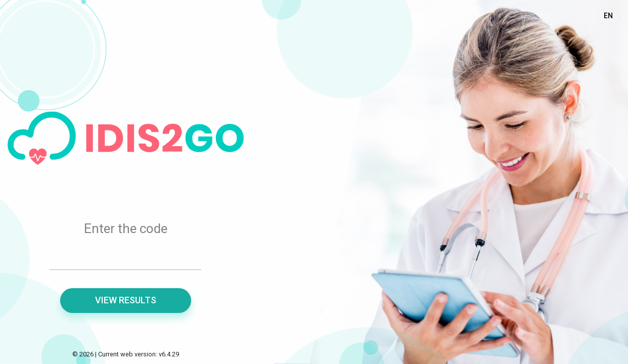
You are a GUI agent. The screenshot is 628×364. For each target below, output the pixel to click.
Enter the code (126, 229)
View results (126, 300)
